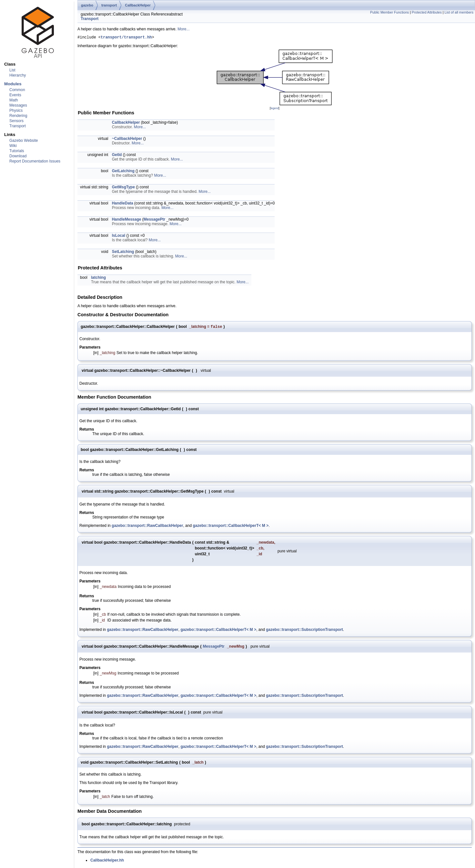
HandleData (123, 204)
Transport (18, 126)
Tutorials (17, 151)
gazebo (87, 5)
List (12, 70)
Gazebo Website (24, 141)
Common (17, 90)
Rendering (18, 116)
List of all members (459, 12)
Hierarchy (18, 75)
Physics (16, 110)
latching (98, 278)
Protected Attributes (427, 12)
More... (183, 29)
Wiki (13, 146)
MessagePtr (154, 220)
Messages (18, 105)
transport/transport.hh (126, 38)
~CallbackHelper (127, 140)
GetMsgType (123, 188)
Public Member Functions (389, 12)
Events (15, 95)
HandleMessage (127, 220)
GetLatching (123, 172)
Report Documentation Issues (35, 161)
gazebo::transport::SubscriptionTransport (304, 631)
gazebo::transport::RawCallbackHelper (147, 527)
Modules (13, 84)
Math (14, 100)
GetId (117, 156)
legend (274, 109)
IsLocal (119, 236)
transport (109, 5)
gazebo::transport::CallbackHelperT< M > (231, 527)
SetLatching (123, 253)
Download (18, 156)
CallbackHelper (138, 5)
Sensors (16, 121)
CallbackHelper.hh (107, 862)
